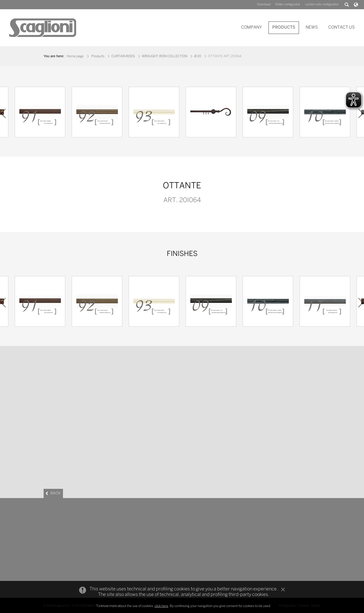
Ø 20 (198, 56)
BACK (56, 493)
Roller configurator (288, 5)
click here (161, 606)
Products (98, 56)
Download (264, 5)
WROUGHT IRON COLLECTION (165, 56)
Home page (75, 56)
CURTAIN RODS (123, 56)
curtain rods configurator (322, 5)
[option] (211, 113)
